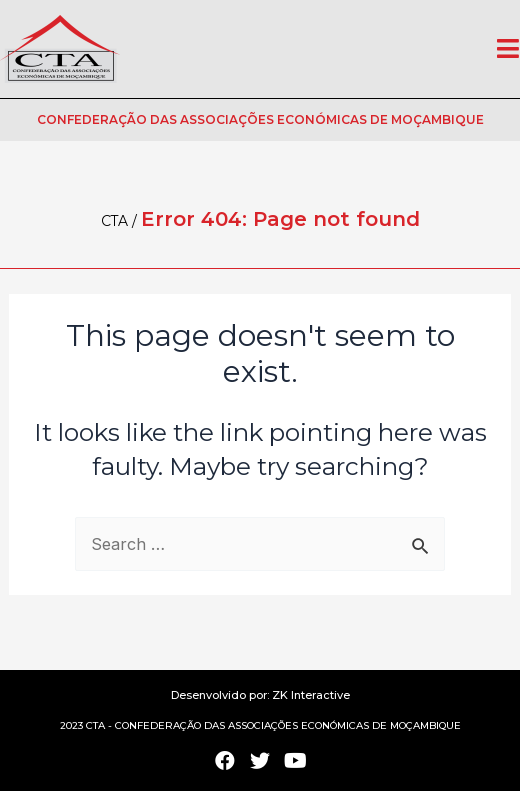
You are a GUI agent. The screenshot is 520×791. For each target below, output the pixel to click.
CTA (114, 221)
